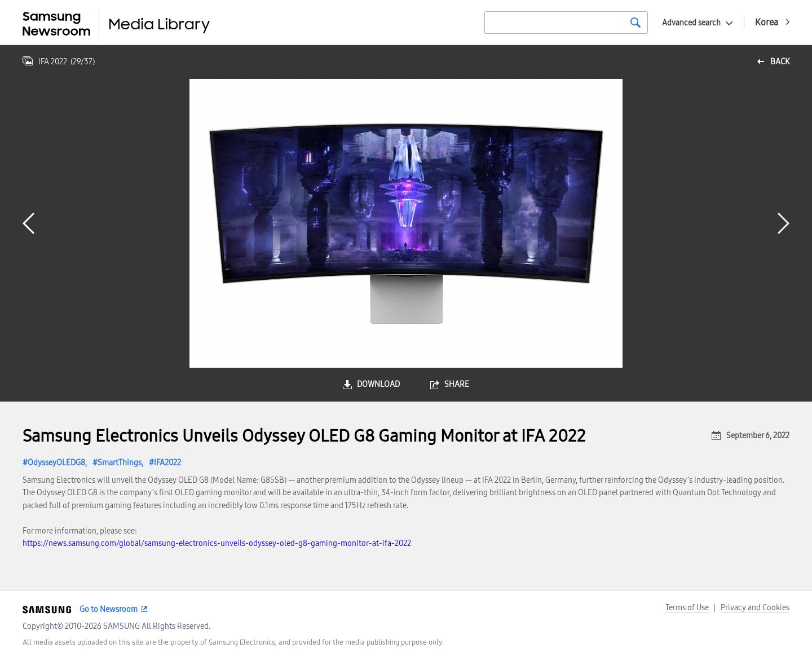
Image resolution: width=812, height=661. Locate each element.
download (378, 384)
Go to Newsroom (109, 609)
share (457, 384)
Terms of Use (687, 608)
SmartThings (120, 463)
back (780, 62)
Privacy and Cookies (755, 608)
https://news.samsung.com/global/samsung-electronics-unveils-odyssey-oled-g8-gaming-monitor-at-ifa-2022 (217, 543)
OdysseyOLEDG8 (56, 463)
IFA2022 (167, 463)
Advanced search (691, 23)
